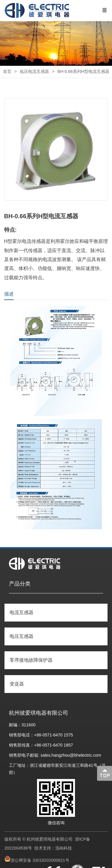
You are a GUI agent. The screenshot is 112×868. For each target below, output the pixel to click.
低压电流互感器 (34, 71)
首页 (7, 71)
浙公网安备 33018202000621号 (40, 860)
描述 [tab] (9, 294)
